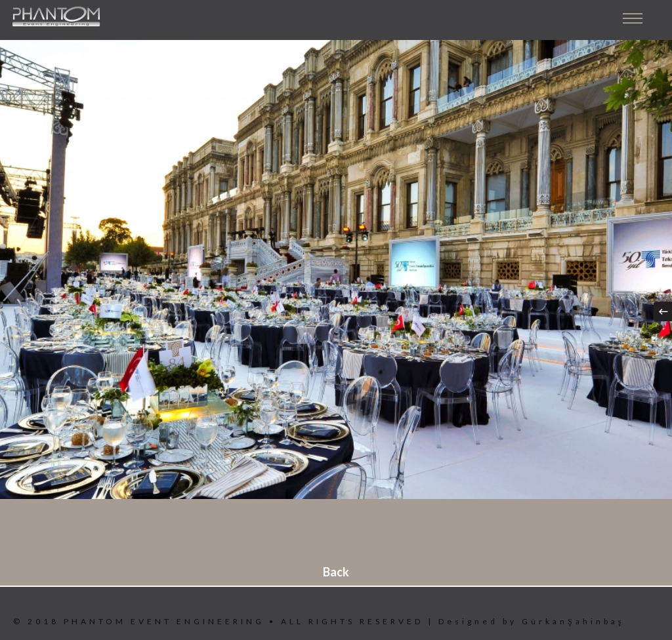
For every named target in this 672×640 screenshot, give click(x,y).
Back (336, 572)
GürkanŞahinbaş (573, 621)
